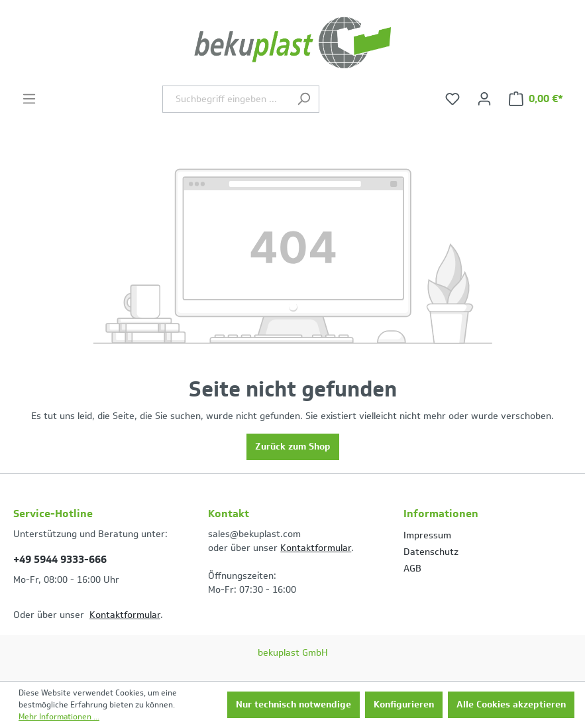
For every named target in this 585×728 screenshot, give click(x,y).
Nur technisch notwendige (293, 704)
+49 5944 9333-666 (60, 559)
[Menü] (29, 99)
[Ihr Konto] (484, 99)
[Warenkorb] (536, 99)
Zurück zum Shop (293, 447)
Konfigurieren (404, 704)
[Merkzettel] (452, 99)
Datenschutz (431, 552)
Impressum (427, 535)
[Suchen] (304, 99)
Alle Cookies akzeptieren (511, 704)
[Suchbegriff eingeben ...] (226, 99)
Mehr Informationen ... (59, 717)
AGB (412, 569)
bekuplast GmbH (293, 653)
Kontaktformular (125, 615)
